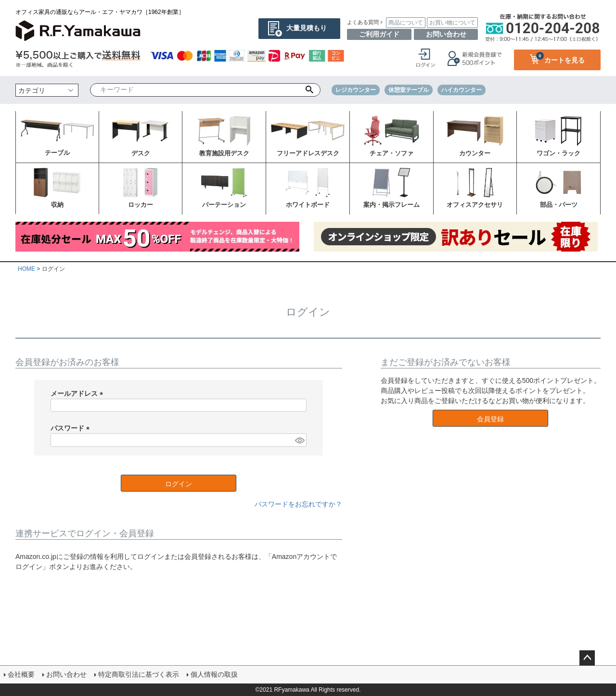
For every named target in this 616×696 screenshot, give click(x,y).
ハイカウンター (462, 90)
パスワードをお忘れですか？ (298, 504)
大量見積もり (307, 28)
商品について (406, 23)
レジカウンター (356, 90)
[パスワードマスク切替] (299, 440)
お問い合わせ (446, 34)
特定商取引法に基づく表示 (139, 674)
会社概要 (21, 674)
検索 (310, 90)
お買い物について (452, 23)
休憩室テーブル (409, 90)
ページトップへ (587, 658)
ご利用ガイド (379, 34)
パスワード (72, 428)
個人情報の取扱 (214, 674)
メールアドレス (78, 393)
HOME (26, 269)
